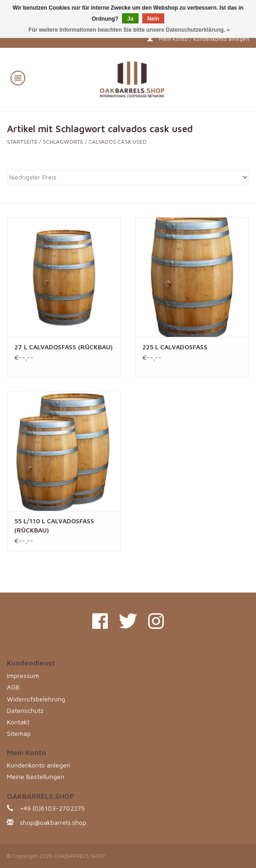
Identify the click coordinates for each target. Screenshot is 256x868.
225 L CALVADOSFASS (175, 347)
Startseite (22, 142)
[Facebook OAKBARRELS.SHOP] (100, 621)
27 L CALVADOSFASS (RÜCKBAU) (64, 347)
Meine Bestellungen (36, 776)
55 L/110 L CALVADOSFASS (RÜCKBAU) (54, 525)
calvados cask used (117, 142)
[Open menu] (18, 78)
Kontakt (18, 722)
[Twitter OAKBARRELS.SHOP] (128, 621)
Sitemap (19, 733)
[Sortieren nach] (128, 177)
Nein (153, 19)
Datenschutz (25, 710)
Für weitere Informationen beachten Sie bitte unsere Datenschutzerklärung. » (129, 30)
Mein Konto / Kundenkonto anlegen (198, 39)
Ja (130, 19)
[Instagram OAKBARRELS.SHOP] (156, 621)
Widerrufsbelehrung (36, 699)
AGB (13, 687)
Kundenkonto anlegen (39, 765)
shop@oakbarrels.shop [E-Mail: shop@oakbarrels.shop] (53, 822)
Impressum (23, 675)
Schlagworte (63, 142)
